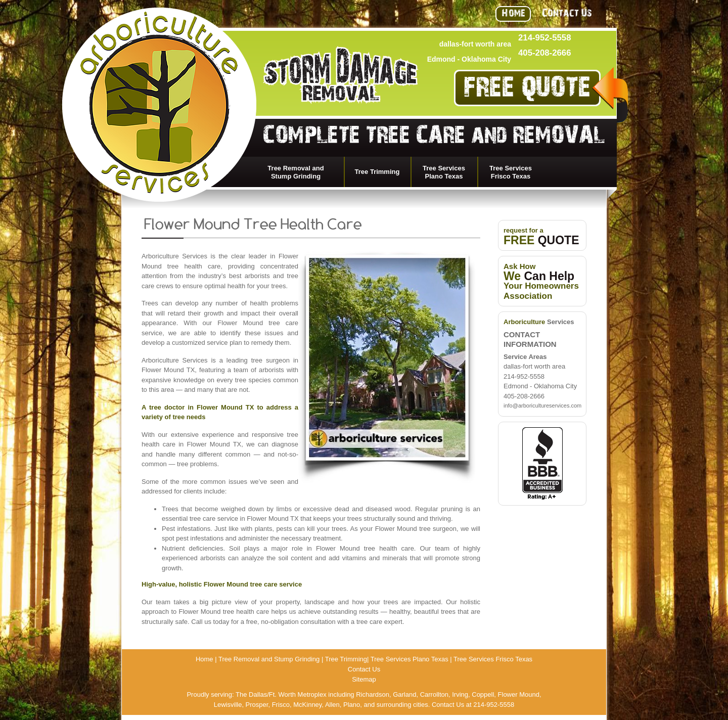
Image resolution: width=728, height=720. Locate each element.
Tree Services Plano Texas (444, 172)
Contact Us (567, 14)
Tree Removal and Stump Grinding (295, 172)
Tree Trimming (377, 172)
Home (513, 14)
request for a (541, 236)
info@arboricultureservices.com (542, 406)
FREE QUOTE (527, 91)
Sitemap (364, 679)
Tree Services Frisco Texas (511, 172)
